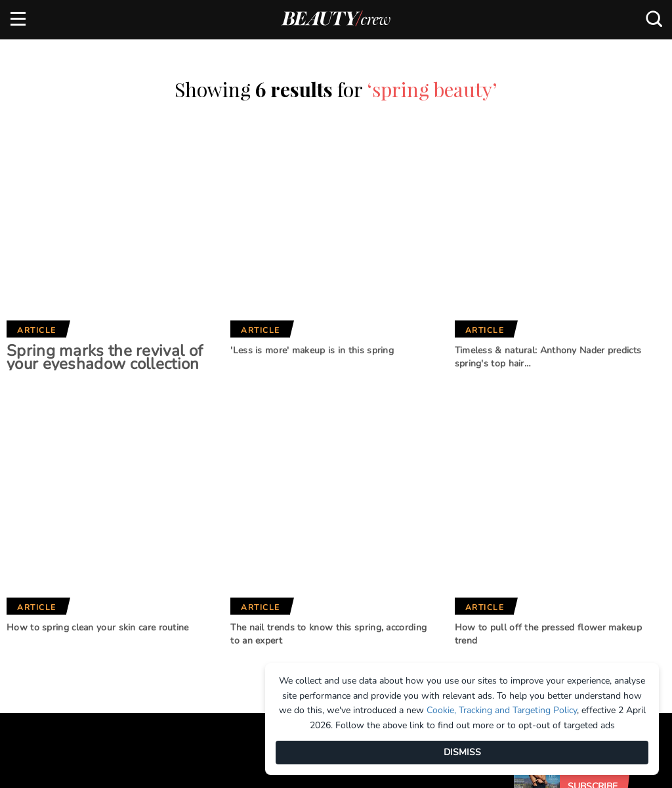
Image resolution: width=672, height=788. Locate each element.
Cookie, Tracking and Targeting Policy (502, 710)
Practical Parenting (345, 621)
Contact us (36, 588)
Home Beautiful (214, 588)
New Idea (318, 600)
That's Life (321, 644)
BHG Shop (318, 578)
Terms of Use (39, 609)
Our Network (341, 502)
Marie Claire (207, 545)
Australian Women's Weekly (226, 637)
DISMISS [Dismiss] (462, 752)
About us (31, 544)
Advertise (33, 566)
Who (189, 610)
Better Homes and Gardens (338, 551)
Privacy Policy (43, 632)
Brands (202, 502)
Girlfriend (202, 567)
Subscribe (593, 478)
